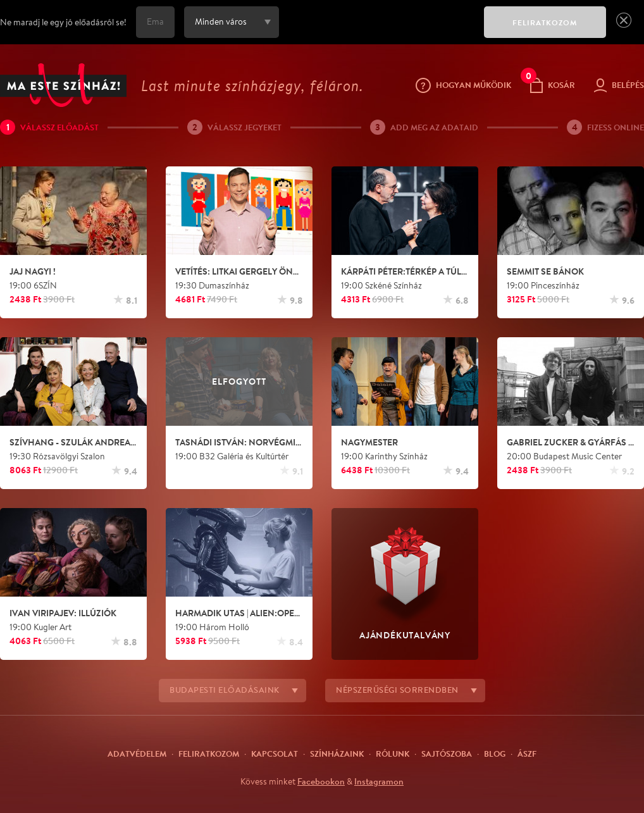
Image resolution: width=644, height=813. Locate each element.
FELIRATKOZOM (545, 22)
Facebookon (321, 781)
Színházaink (337, 754)
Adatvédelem (137, 754)
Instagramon (379, 781)
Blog (495, 754)
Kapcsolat (275, 754)
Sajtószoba (447, 754)
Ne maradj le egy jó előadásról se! (63, 22)
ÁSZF (527, 754)
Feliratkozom (209, 754)
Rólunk (393, 754)
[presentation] (378, 31)
